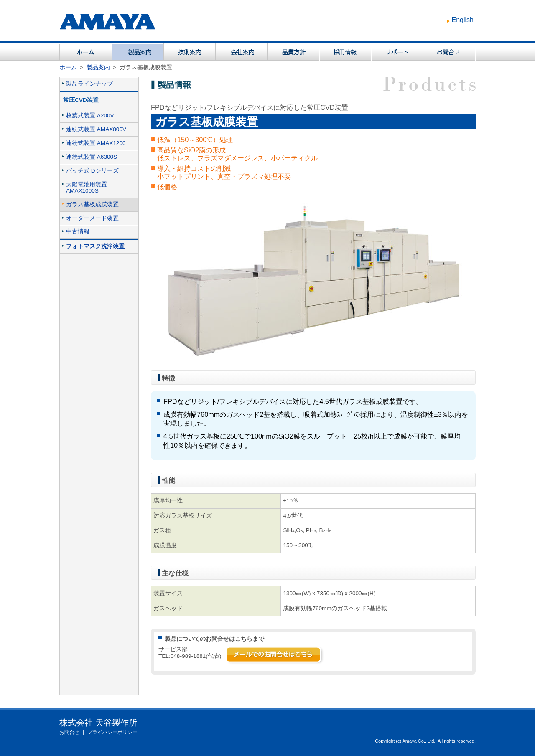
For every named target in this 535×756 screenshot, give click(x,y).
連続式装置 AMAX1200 (96, 143)
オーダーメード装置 (92, 218)
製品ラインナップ (89, 84)
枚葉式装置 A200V (90, 115)
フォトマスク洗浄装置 (95, 246)
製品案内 (98, 67)
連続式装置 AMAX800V (96, 129)
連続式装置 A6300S (92, 157)
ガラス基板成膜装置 (92, 204)
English (463, 20)
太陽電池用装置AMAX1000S (87, 188)
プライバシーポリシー (112, 732)
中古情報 (78, 232)
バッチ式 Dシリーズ (92, 171)
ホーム (68, 67)
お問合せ (69, 732)
